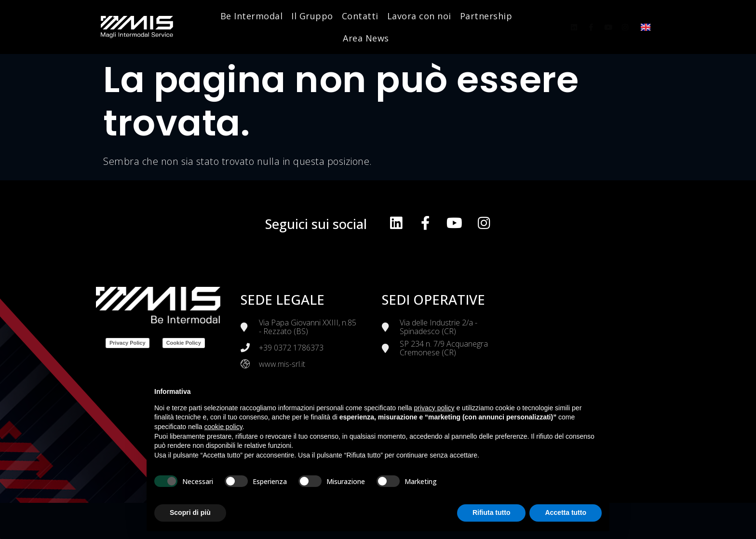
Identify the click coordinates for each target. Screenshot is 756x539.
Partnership (486, 16)
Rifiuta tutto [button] (492, 512)
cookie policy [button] (223, 427)
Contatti (360, 16)
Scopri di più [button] (190, 512)
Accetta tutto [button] (566, 512)
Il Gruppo (312, 16)
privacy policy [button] (434, 408)
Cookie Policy (184, 343)
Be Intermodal (252, 16)
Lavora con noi (419, 16)
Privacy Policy (128, 343)
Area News (366, 38)
